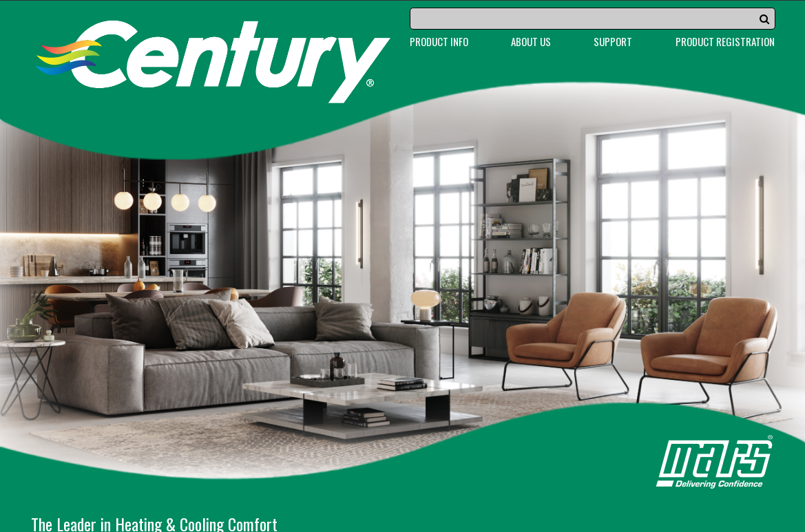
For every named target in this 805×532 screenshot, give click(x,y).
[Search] (593, 19)
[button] (764, 19)
